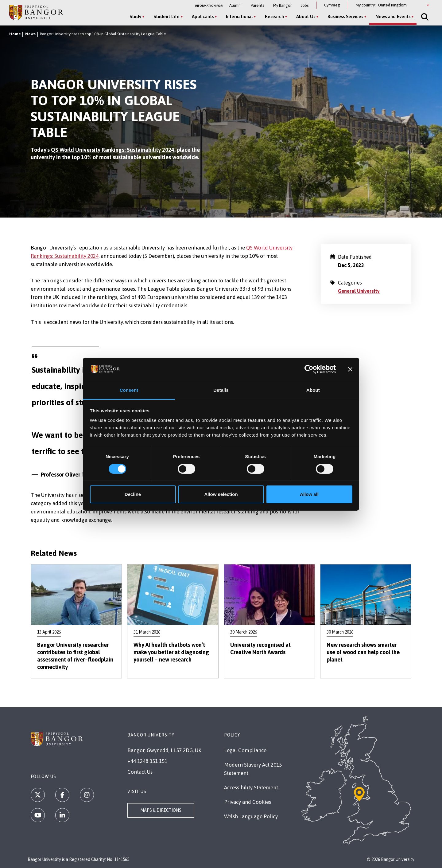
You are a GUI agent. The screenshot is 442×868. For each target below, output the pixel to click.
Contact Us (140, 772)
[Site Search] (424, 17)
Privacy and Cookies (248, 802)
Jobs (305, 5)
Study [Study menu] (135, 16)
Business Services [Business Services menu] (345, 16)
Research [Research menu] (274, 16)
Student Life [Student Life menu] (167, 16)
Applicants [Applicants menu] (203, 16)
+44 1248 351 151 (147, 761)
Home (15, 34)
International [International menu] (239, 16)
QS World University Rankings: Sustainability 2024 (113, 150)
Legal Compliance (245, 750)
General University (359, 291)
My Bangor (282, 5)
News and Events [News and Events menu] (393, 16)
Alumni (235, 5)
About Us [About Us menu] (306, 16)
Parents (257, 5)
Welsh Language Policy (251, 816)
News (30, 34)
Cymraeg (332, 5)
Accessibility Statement (251, 787)
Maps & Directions (161, 810)
